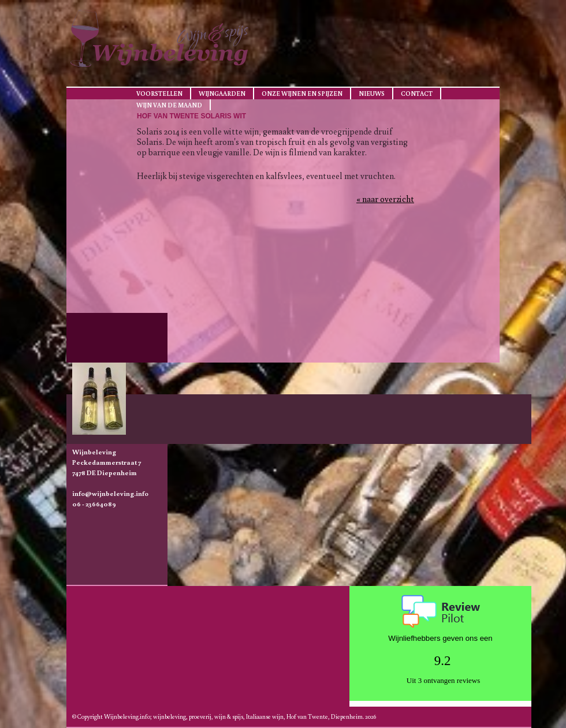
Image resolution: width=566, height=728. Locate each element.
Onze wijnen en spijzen (302, 94)
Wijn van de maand (169, 105)
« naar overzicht (385, 199)
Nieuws (372, 94)
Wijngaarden (222, 94)
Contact (417, 94)
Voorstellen (159, 94)
